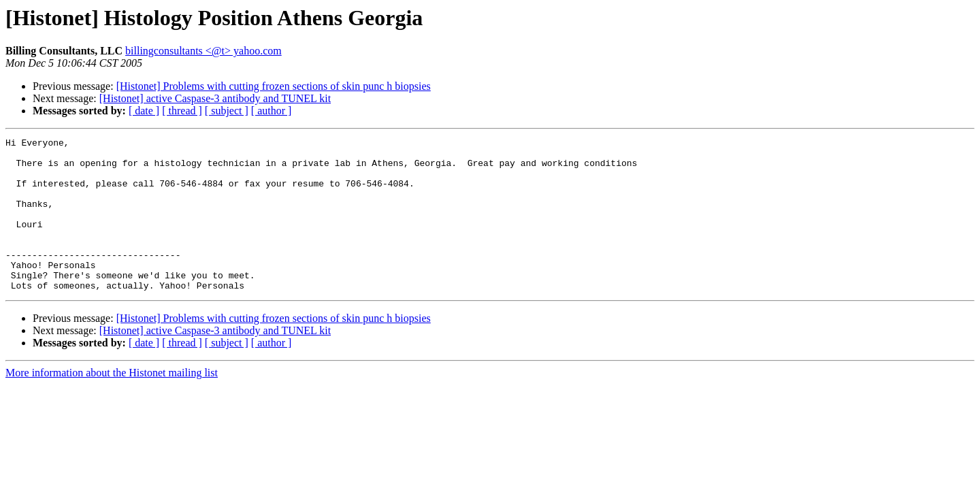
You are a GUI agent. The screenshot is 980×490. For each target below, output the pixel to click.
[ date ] (144, 111)
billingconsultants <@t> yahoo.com (203, 51)
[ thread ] (182, 111)
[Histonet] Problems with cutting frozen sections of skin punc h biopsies (274, 86)
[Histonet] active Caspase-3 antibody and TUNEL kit (215, 98)
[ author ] (272, 111)
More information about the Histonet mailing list (112, 403)
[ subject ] (227, 111)
